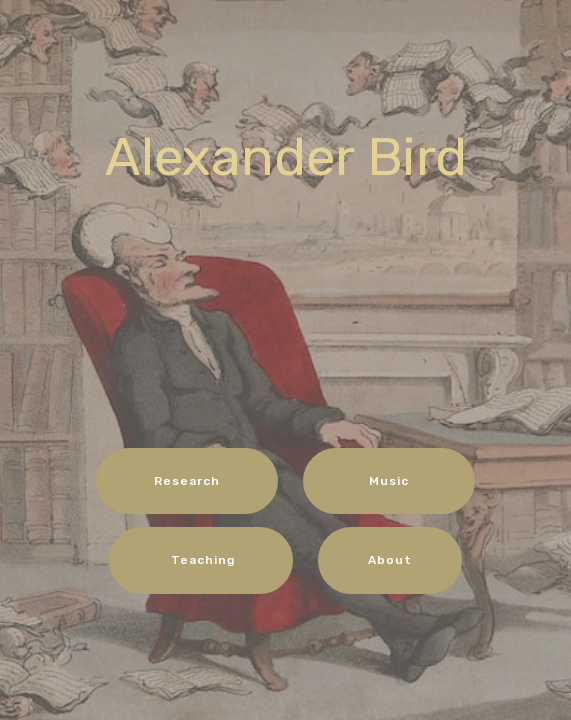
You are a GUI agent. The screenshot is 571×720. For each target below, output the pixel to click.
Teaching (201, 560)
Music (389, 481)
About (390, 560)
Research (187, 481)
